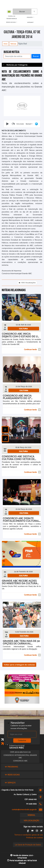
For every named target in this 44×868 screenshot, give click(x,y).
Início (6, 44)
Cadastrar (22, 740)
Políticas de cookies (34, 838)
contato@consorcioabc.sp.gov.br (24, 810)
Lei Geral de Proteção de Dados (28, 845)
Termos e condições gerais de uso (29, 835)
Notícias (13, 44)
